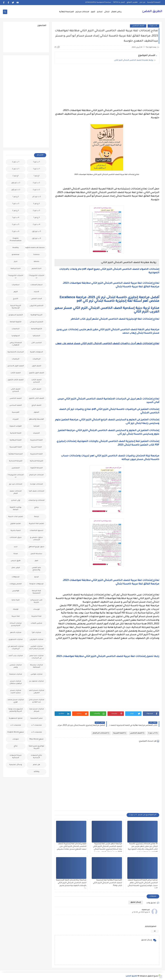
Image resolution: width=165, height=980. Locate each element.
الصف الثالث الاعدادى (36, 381)
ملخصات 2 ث (16, 725)
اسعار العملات (36, 285)
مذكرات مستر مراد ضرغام (37, 710)
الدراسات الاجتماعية (16, 352)
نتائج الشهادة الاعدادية (36, 757)
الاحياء (36, 292)
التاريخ (16, 299)
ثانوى (93, 12)
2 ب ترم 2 (36, 183)
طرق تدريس (16, 561)
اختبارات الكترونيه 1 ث (16, 277)
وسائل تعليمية (16, 765)
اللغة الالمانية (16, 433)
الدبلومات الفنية (36, 352)
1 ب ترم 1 (36, 162)
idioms (37, 262)
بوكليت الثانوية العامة (16, 509)
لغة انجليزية (36, 616)
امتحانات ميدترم (82, 12)
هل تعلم (36, 765)
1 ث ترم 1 (36, 169)
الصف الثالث (16, 373)
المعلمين (16, 468)
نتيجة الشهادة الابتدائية (16, 757)
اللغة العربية (120, 733)
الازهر (16, 292)
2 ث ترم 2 (36, 190)
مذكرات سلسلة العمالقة (36, 666)
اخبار (16, 262)
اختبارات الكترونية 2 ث (37, 277)
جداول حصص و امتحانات (36, 539)
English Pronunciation (16, 240)
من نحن (142, 2)
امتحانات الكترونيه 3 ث (16, 476)
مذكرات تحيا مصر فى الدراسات (37, 657)
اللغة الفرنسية (16, 447)
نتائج (16, 746)
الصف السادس (16, 405)
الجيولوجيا (16, 336)
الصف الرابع (37, 405)
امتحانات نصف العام (16, 492)
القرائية (36, 426)
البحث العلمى (36, 299)
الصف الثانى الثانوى (36, 399)
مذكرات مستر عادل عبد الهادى (37, 701)
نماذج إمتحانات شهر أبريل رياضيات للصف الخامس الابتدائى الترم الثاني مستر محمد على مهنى (107, 344)
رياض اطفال (116, 12)
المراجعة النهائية (66, 12)
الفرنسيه (16, 412)
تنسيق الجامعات (37, 531)
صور (37, 561)
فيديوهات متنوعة (36, 584)
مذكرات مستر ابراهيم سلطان (16, 682)
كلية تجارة (16, 600)
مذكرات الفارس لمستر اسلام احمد (36, 648)
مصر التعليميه (37, 718)
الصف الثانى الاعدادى (16, 390)
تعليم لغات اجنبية (16, 517)
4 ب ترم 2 (37, 225)
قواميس (16, 591)
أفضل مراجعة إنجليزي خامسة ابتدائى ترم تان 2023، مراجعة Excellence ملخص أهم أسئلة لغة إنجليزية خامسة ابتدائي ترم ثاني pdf (109, 300)
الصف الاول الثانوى (37, 373)
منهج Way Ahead (36, 739)
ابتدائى (107, 12)
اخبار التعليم (37, 269)
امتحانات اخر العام (101, 733)
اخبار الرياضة (16, 269)
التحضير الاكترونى (36, 306)
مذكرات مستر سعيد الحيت (16, 692)
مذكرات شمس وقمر (16, 666)
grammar (16, 255)
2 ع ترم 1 (16, 197)
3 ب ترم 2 (36, 211)
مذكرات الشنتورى (16, 640)
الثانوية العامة (16, 322)
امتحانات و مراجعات (36, 501)
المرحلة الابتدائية (37, 461)
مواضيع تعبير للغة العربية (36, 747)
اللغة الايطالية (16, 440)
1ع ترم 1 (37, 176)
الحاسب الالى (36, 343)
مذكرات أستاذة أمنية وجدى (16, 625)
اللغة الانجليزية (36, 440)
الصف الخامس (138, 26)
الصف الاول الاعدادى (16, 366)
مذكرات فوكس (37, 674)
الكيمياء (36, 433)
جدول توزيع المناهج (37, 547)
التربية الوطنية (36, 315)
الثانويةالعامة (37, 329)
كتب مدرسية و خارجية (36, 601)
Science (36, 255)
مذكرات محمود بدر (36, 681)
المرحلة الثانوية (37, 468)
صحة (16, 554)
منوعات (16, 739)
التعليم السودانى (36, 322)
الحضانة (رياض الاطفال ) (16, 344)
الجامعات (16, 329)
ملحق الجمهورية (16, 718)
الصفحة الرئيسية (154, 2)
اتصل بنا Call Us (119, 2)
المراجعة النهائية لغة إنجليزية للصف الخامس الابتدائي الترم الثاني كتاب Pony (107, 883)
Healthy (16, 248)
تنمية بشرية (16, 531)
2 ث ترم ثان (37, 197)
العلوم (36, 412)
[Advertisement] (107, 86)
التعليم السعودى (16, 315)
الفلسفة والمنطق (36, 419)
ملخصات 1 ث (36, 725)
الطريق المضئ (152, 12)
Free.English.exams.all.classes (36, 248)
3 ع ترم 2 (16, 211)
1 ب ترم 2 (16, 162)
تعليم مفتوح (16, 524)
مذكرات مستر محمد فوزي (16, 701)
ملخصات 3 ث (37, 732)
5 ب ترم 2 (153, 26)
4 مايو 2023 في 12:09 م (141, 912)
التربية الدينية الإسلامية (16, 307)
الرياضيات (37, 359)
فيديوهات (16, 577)
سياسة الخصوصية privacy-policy (98, 2)
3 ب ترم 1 (16, 204)
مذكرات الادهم (16, 633)
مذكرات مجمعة (16, 674)
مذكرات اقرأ (36, 633)
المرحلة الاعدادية (16, 461)
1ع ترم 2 (16, 176)
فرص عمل (16, 568)
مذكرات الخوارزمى (36, 640)
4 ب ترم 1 (16, 218)
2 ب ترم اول (16, 183)
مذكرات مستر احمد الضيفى (37, 692)
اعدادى (100, 12)
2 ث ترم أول (16, 190)
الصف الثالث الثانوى (16, 380)
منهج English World (16, 732)
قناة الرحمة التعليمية (36, 592)
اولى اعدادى (16, 501)
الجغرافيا (36, 336)
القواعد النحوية (16, 426)
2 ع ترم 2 (36, 204)
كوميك (16, 609)
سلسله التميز (36, 554)
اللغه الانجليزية (36, 454)
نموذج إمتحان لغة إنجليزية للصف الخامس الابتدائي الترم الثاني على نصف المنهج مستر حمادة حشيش (72, 847)
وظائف (36, 772)
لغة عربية (16, 616)
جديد (16, 547)
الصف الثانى (36, 389)
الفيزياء (16, 419)
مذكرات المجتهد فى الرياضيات (16, 648)
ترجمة (37, 517)
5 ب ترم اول (36, 232)
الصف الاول (37, 366)
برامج (37, 507)
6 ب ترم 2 (16, 232)
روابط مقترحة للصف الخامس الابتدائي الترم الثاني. (133, 60)
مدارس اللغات (36, 623)
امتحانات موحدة (37, 484)
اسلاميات (16, 285)
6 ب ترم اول (36, 239)
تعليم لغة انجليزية (36, 524)
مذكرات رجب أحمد (16, 656)
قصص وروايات (16, 584)
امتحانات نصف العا (37, 491)
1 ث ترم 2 (16, 169)
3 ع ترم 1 (37, 218)
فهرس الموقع (132, 2)
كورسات (36, 609)
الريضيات (16, 359)
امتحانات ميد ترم (16, 484)
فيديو (37, 577)
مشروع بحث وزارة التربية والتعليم (16, 710)
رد (155, 931)
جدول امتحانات (16, 538)
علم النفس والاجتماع (36, 569)
